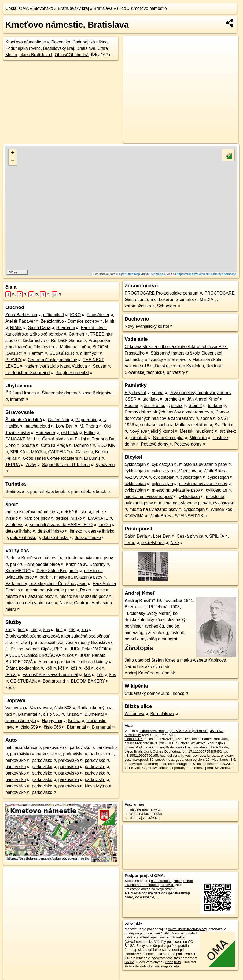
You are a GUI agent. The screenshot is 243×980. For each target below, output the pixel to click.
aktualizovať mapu (153, 731)
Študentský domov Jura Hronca (154, 693)
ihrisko (105, 525)
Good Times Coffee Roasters (50, 458)
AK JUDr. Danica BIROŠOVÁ (33, 655)
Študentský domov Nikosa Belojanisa (77, 393)
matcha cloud (37, 426)
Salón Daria (39, 328)
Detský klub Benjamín (58, 571)
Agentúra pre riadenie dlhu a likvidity (73, 662)
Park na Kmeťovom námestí (32, 558)
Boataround (54, 681)
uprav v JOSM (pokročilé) (189, 731)
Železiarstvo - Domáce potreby (70, 321)
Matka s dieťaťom (192, 425)
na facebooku (161, 881)
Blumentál (27, 714)
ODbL (165, 933)
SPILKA (18, 452)
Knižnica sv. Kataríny (86, 564)
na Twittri (167, 885)
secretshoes (153, 543)
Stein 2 (195, 406)
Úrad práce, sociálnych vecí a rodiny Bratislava (65, 642)
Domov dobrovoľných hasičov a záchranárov (167, 412)
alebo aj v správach (145, 818)
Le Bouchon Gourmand (27, 373)
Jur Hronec (154, 406)
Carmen (77, 334)
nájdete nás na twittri (146, 809)
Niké (64, 603)
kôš (9, 630)
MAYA (36, 452)
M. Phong (89, 426)
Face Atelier (98, 315)
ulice (122, 8)
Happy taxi (52, 721)
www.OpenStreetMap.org (187, 929)
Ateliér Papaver (20, 321)
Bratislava (103, 8)
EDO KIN (106, 445)
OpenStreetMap (130, 274)
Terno (130, 543)
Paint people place (42, 564)
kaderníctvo (34, 340)
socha (158, 393)
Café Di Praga (55, 445)
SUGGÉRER (62, 353)
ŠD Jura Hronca (21, 393)
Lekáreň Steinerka (176, 299)
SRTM (129, 962)
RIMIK (16, 328)
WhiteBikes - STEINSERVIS (176, 516)
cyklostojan (135, 464)
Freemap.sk (157, 274)
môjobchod (54, 315)
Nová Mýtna (96, 786)
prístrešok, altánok (48, 491)
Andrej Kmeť (140, 593)
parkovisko (53, 747)
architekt (150, 399)
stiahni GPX (134, 739)
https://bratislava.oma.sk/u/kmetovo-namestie (206, 274)
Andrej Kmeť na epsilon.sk (150, 673)
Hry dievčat (135, 393)
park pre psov (37, 518)
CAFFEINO (59, 452)
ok (98, 668)
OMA (24, 8)
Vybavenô (105, 465)
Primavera (45, 433)
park (14, 564)
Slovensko (43, 8)
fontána (215, 406)
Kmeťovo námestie (149, 8)
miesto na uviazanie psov (89, 558)
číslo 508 (63, 708)
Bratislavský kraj (73, 8)
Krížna (72, 714)
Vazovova (15, 708)
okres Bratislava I (36, 55)
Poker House (92, 590)
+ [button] (13, 153)
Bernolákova (162, 714)
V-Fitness (14, 525)
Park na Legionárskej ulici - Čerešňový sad (46, 584)
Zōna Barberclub (21, 315)
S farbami (65, 328)
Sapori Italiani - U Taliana (66, 465)
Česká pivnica (56, 439)
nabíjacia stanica (21, 747)
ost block (70, 433)
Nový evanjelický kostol (147, 326)
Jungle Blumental (72, 373)
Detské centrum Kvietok (178, 366)
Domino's (83, 445)
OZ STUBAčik (24, 681)
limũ (82, 347)
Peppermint (86, 420)
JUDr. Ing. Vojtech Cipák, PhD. (35, 649)
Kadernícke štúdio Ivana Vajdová (56, 366)
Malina (66, 347)
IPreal (11, 675)
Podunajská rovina (23, 48)
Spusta (100, 366)
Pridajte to (173, 962)
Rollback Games (67, 340)
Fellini (90, 433)
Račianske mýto (93, 708)
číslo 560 (52, 714)
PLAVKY (14, 360)
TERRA (12, 465)
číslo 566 (52, 727)
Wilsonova (134, 714)
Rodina (131, 406)
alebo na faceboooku (146, 814)
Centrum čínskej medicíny (52, 360)
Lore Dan (65, 426)
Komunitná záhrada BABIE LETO (61, 525)
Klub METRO (18, 571)
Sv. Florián (224, 425)
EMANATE (98, 518)
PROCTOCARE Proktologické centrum (161, 293)
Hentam (36, 353)
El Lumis (92, 458)
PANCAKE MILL (21, 439)
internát (17, 399)
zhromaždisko (138, 306)
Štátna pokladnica (22, 668)
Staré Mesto (219, 747)
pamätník (138, 438)
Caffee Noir (59, 420)
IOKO (75, 315)
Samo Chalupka (168, 438)
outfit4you (89, 353)
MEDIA (207, 299)
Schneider (167, 306)
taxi (9, 714)
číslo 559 (29, 727)
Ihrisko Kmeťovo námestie (30, 512)
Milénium (198, 438)
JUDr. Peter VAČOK (89, 649)
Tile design (44, 347)
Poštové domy (155, 444)
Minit (110, 321)
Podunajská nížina (90, 42)
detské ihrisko (74, 512)
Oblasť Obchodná (72, 55)
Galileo (83, 452)
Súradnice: (133, 735)
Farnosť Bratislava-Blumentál (50, 675)
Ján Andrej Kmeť (203, 399)
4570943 (217, 731)
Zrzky (31, 465)
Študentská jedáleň (24, 420)
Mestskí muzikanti (197, 431)
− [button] (13, 161)
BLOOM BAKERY (88, 681)
